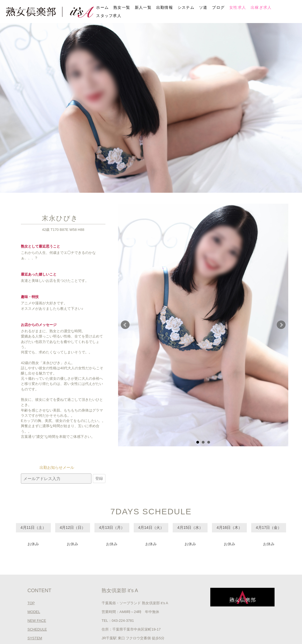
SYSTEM (35, 638)
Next (281, 325)
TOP (31, 603)
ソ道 (203, 7)
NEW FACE (37, 621)
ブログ (218, 7)
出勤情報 (165, 7)
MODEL (34, 612)
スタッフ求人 (109, 16)
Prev (125, 325)
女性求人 (238, 7)
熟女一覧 (122, 7)
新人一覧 (143, 7)
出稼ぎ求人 (261, 7)
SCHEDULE (37, 629)
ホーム (102, 7)
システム (186, 7)
